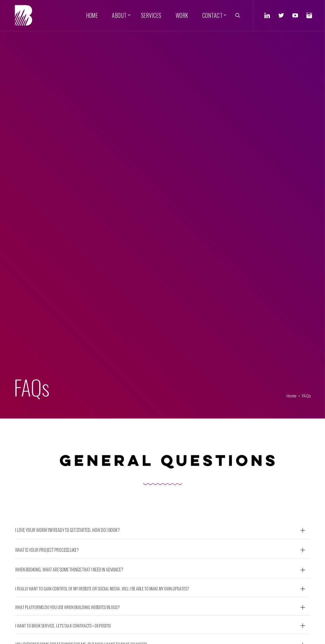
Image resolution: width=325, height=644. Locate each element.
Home (291, 396)
